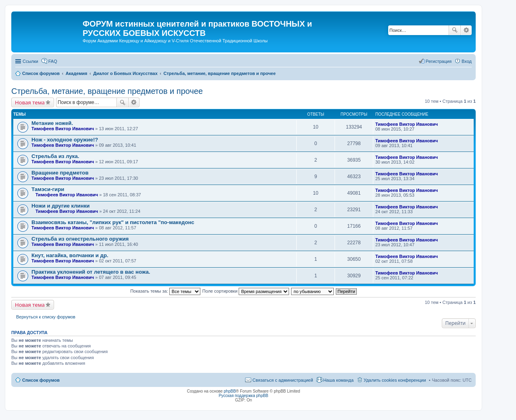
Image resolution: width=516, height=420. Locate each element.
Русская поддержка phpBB (243, 396)
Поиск (455, 30)
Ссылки (30, 61)
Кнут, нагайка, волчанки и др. (70, 255)
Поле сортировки (246, 291)
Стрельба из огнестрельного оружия (80, 239)
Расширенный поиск (466, 30)
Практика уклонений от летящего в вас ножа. (91, 272)
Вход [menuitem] (467, 61)
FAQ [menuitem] (53, 61)
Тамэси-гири (48, 189)
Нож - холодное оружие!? (65, 140)
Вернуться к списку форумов (46, 317)
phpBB (230, 391)
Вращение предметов (60, 173)
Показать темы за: (165, 291)
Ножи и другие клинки (60, 206)
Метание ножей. (52, 123)
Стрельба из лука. (55, 156)
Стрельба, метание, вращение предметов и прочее (107, 91)
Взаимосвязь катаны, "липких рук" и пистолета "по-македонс (113, 222)
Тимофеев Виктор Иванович (63, 129)
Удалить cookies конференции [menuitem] (395, 380)
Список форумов (41, 380)
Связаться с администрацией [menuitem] (283, 380)
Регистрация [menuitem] (439, 61)
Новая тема (30, 102)
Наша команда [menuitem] (338, 380)
